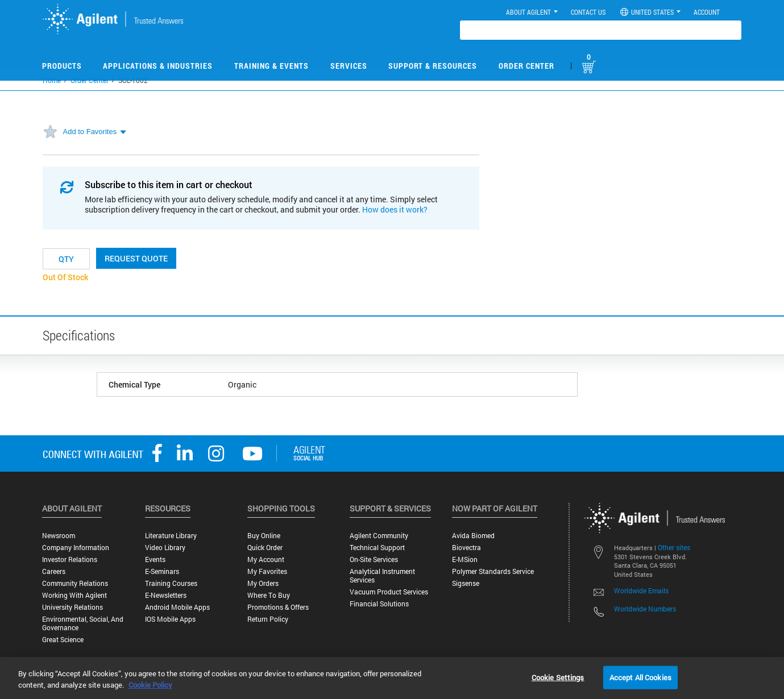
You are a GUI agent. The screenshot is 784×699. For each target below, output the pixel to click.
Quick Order (265, 548)
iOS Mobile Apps (170, 619)
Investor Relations (70, 559)
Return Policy (268, 619)
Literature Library (171, 536)
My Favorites (267, 571)
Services (349, 66)
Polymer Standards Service (493, 571)
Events (155, 559)
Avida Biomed (473, 536)
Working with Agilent (74, 595)
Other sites (674, 547)
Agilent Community (379, 536)
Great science (63, 640)
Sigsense (466, 583)
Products (62, 66)
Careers (54, 571)
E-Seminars (162, 571)
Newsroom (59, 536)
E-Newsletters (166, 595)
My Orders (263, 583)
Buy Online (264, 536)
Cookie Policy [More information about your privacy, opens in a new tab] (150, 685)
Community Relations (75, 583)
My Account (266, 559)
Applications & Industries (158, 66)
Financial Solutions (379, 604)
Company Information (76, 548)
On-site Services (374, 559)
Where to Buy (269, 595)
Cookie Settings (558, 677)
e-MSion (465, 559)
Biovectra (466, 548)
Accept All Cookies (640, 677)
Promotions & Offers (278, 607)
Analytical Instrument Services (382, 576)
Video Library (165, 548)
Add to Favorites (90, 132)
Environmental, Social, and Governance (83, 623)
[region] (392, 678)
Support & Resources (433, 66)
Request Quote (136, 258)
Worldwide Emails (641, 590)
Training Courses (171, 583)
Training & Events (271, 66)
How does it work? (395, 209)
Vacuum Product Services (389, 592)
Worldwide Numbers (645, 609)
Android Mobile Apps (177, 607)
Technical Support (377, 548)
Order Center (526, 66)
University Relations (72, 607)
